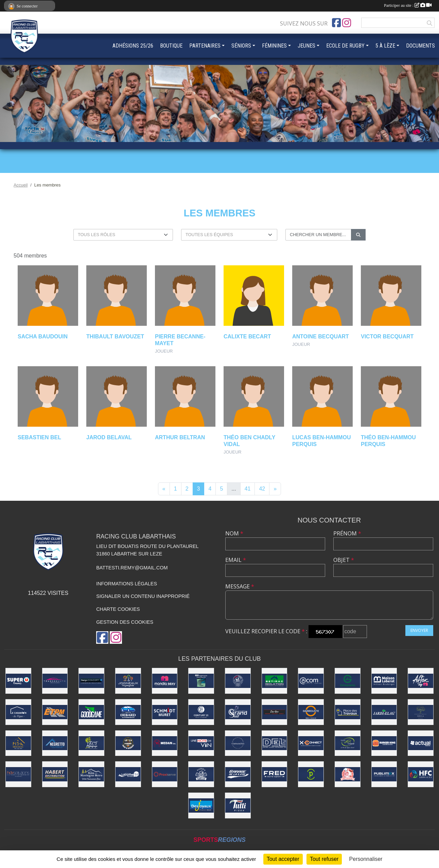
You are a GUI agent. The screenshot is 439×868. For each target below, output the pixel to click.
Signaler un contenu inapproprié (143, 596)
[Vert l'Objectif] (348, 743)
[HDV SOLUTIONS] (18, 774)
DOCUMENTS (420, 46)
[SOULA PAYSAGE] (421, 712)
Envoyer (419, 630)
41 (248, 489)
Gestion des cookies (125, 622)
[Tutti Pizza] (238, 805)
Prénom (347, 533)
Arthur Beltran (180, 437)
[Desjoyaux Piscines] (201, 805)
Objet (344, 560)
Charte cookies (118, 609)
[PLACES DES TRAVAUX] (348, 712)
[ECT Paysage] (91, 743)
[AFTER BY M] (421, 681)
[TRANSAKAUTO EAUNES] (55, 681)
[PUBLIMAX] (384, 774)
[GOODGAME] (91, 712)
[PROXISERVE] (165, 774)
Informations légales (127, 584)
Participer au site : (408, 5)
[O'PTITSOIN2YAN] (238, 743)
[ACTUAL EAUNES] (421, 743)
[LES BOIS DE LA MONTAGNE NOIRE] (91, 774)
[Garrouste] (311, 712)
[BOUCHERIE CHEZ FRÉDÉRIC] (348, 774)
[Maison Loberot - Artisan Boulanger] (384, 681)
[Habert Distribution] (55, 774)
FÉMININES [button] (274, 46)
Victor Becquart (387, 336)
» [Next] (275, 489)
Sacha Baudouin (43, 336)
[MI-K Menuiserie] (18, 743)
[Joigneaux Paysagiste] (128, 681)
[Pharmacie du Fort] (311, 774)
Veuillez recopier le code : (266, 631)
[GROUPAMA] (348, 681)
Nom (234, 533)
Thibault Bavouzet (115, 336)
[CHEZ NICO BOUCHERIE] (275, 712)
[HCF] (421, 774)
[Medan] (165, 743)
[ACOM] (311, 681)
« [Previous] (164, 489)
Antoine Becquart (321, 336)
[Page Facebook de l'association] (336, 23)
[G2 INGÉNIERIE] (201, 681)
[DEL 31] (275, 743)
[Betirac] (275, 681)
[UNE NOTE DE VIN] (201, 743)
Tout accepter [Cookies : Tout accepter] (283, 859)
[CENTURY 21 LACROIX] (201, 712)
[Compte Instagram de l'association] (347, 23)
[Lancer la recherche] (358, 235)
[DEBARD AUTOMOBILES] (128, 712)
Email (236, 560)
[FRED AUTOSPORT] (275, 774)
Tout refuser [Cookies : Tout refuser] (324, 859)
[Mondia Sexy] (165, 681)
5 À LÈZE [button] (385, 46)
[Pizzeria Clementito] (201, 774)
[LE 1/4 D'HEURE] (128, 743)
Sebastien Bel (39, 437)
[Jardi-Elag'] (384, 712)
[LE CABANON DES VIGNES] (18, 712)
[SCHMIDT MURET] (165, 712)
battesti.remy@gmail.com (132, 568)
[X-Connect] (311, 743)
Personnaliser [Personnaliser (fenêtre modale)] (366, 859)
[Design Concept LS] (91, 681)
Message (240, 586)
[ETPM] (55, 712)
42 (262, 489)
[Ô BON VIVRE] (238, 681)
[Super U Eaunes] (18, 681)
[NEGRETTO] (55, 743)
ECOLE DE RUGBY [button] (345, 46)
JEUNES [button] (306, 46)
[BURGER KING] (384, 743)
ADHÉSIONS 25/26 (133, 46)
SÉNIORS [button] (241, 46)
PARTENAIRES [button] (205, 46)
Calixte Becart (247, 336)
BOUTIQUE (171, 46)
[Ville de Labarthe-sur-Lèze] (128, 774)
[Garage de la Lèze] (238, 774)
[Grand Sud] (238, 712)
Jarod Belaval (109, 437)
